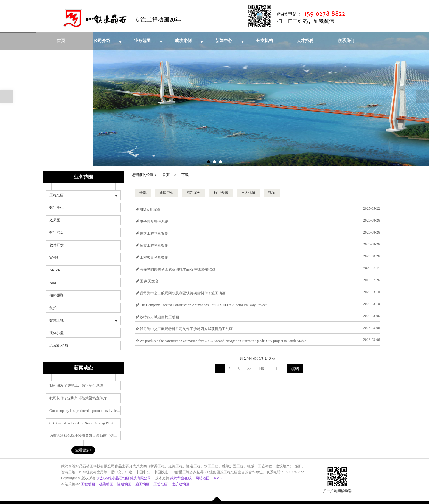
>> (249, 369)
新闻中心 (167, 193)
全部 (143, 193)
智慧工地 (57, 320)
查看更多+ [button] (84, 450)
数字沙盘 (57, 233)
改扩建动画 (181, 484)
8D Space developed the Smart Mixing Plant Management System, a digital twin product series (85, 423)
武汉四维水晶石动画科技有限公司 (124, 478)
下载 (185, 175)
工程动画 (57, 195)
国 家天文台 (149, 281)
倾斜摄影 (57, 295)
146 (261, 369)
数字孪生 (57, 208)
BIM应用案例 (150, 210)
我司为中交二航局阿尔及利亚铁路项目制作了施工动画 (183, 293)
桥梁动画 (106, 484)
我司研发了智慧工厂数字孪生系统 (76, 386)
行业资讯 (221, 193)
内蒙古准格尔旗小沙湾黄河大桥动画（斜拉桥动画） (85, 436)
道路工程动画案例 (154, 234)
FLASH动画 (59, 345)
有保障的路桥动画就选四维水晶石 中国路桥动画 (178, 269)
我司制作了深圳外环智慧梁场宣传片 (78, 398)
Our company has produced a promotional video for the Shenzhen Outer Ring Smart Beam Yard (85, 411)
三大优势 (248, 193)
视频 (272, 193)
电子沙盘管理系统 (154, 222)
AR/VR (55, 270)
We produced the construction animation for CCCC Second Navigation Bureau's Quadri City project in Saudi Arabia (223, 341)
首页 (166, 175)
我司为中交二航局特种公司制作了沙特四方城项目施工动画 (186, 329)
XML (218, 478)
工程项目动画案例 (154, 257)
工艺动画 (161, 484)
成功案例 (194, 193)
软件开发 (57, 245)
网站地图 (203, 478)
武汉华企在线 (181, 478)
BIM (53, 283)
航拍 (53, 308)
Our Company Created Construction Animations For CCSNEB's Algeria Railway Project (203, 305)
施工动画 (142, 484)
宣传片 (55, 258)
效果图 (55, 220)
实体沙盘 (57, 333)
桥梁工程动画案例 (154, 245)
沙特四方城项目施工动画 (159, 317)
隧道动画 (124, 484)
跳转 (295, 369)
